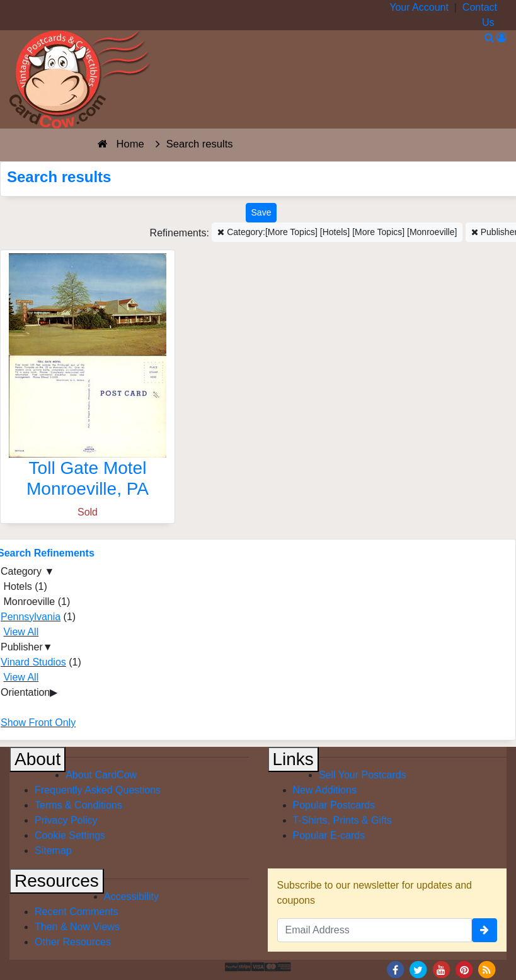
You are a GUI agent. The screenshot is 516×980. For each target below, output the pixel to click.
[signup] (484, 930)
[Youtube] (441, 969)
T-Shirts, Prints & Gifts (342, 820)
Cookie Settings (70, 835)
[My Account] (502, 37)
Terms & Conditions (78, 805)
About (37, 759)
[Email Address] (375, 930)
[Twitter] (418, 969)
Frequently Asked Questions (98, 790)
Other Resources (73, 942)
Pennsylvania (31, 617)
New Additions (325, 790)
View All (21, 632)
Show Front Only (38, 723)
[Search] (489, 37)
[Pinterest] (464, 969)
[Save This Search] (261, 213)
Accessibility (131, 896)
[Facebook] (395, 969)
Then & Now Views (77, 927)
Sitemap (53, 850)
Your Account (419, 7)
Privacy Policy (66, 820)
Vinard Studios (33, 662)
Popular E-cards (329, 835)
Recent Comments (77, 912)
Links (293, 759)
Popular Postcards (334, 805)
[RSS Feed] (487, 969)
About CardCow (101, 775)
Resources (57, 881)
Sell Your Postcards (363, 775)
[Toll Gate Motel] (88, 379)
